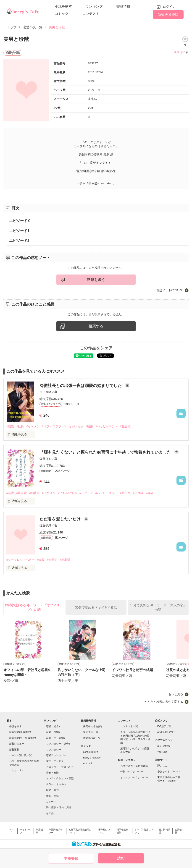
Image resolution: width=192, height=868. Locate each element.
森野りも (45, 459)
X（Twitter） (164, 746)
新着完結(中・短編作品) (22, 738)
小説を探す (63, 6)
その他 (50, 813)
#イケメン (33, 426)
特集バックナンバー (132, 771)
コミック (62, 14)
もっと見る (176, 694)
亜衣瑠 (178, 52)
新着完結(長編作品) (20, 732)
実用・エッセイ (55, 761)
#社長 (20, 426)
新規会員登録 (168, 14)
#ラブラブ (86, 493)
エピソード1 (19, 231)
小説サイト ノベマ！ (169, 771)
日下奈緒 (45, 392)
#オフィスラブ (52, 426)
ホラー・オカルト (56, 784)
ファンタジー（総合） (59, 744)
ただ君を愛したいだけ (61, 519)
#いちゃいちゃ (73, 426)
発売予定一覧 (91, 732)
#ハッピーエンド (106, 426)
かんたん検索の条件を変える (164, 702)
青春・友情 (52, 773)
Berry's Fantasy (92, 758)
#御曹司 (34, 493)
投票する (96, 326)
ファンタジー (54, 750)
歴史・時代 (52, 790)
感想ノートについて (170, 290)
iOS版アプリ (164, 726)
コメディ (51, 802)
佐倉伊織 (45, 525)
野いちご (162, 766)
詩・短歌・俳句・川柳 (59, 807)
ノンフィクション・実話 (60, 778)
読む (121, 858)
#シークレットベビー (21, 560)
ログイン (169, 7)
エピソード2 (19, 241)
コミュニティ (17, 770)
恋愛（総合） (54, 726)
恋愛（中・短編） (56, 738)
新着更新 (14, 750)
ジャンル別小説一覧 (20, 755)
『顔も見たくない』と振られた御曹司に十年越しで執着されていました (106, 452)
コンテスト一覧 (129, 726)
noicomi (87, 763)
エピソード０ (20, 221)
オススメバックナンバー (134, 777)
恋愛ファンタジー (56, 755)
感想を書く (96, 280)
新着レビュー (17, 744)
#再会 (149, 493)
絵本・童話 (52, 796)
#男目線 (138, 493)
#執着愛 (21, 493)
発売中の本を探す (93, 726)
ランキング (94, 6)
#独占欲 (125, 426)
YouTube (162, 752)
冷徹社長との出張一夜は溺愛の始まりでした (81, 386)
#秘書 (89, 426)
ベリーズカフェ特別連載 (134, 766)
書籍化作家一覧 (92, 738)
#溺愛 (10, 426)
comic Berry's (91, 752)
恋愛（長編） (54, 732)
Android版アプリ (167, 732)
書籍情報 (123, 6)
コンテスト (91, 14)
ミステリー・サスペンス (60, 767)
